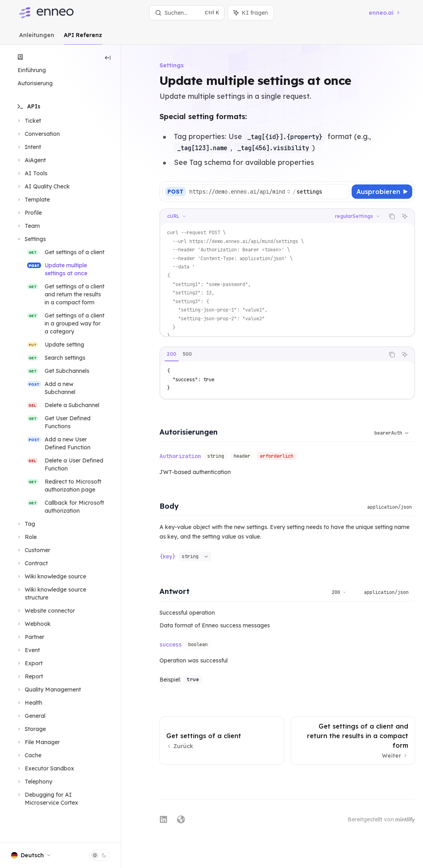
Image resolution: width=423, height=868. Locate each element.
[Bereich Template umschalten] (33, 200)
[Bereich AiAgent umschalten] (31, 160)
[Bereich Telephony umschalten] (34, 782)
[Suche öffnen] (187, 13)
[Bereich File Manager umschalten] (38, 742)
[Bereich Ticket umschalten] (29, 121)
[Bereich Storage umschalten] (31, 729)
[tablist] (272, 355)
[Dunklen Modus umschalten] (99, 855)
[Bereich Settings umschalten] (31, 239)
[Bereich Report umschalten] (30, 676)
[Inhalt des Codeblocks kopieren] (392, 216)
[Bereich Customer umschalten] (33, 550)
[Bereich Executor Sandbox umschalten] (45, 768)
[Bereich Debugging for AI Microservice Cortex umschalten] (60, 799)
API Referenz (83, 38)
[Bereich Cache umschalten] (29, 755)
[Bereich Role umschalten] (26, 537)
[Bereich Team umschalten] (28, 226)
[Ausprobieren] (382, 192)
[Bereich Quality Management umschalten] (48, 690)
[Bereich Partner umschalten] (30, 637)
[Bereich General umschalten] (31, 716)
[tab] (172, 354)
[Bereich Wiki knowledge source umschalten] (51, 576)
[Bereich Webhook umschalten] (33, 624)
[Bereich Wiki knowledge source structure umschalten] (60, 594)
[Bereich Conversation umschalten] (38, 134)
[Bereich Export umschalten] (29, 663)
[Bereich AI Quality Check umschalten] (43, 186)
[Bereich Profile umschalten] (29, 213)
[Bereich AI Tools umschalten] (32, 173)
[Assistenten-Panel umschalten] (251, 13)
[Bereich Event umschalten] (28, 650)
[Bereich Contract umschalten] (32, 563)
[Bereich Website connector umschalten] (45, 611)
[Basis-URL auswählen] (240, 192)
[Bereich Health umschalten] (29, 703)
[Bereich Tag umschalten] (26, 524)
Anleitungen (37, 38)
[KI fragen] (405, 216)
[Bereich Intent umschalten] (29, 147)
